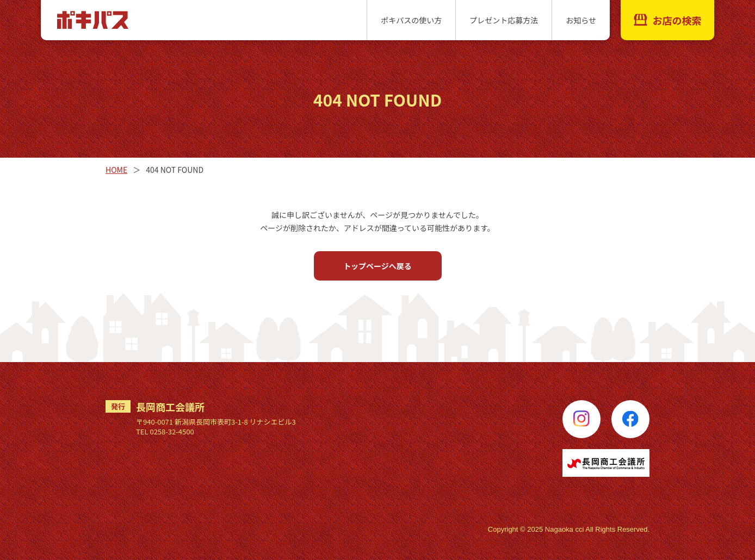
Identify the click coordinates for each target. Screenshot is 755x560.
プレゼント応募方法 (504, 20)
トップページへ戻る (378, 266)
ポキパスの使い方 (411, 20)
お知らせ (581, 20)
